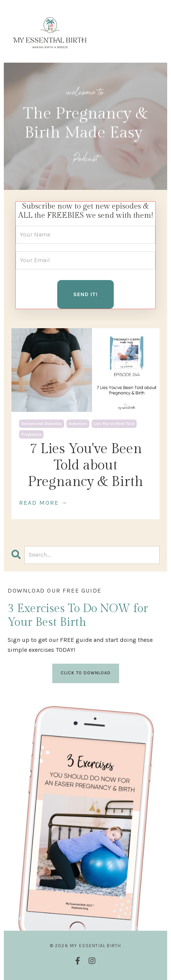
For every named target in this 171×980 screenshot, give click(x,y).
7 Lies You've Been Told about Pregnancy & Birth (85, 465)
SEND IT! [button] (85, 294)
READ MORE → (44, 503)
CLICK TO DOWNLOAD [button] (86, 673)
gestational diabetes (42, 424)
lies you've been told (114, 424)
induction (78, 424)
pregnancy (31, 434)
